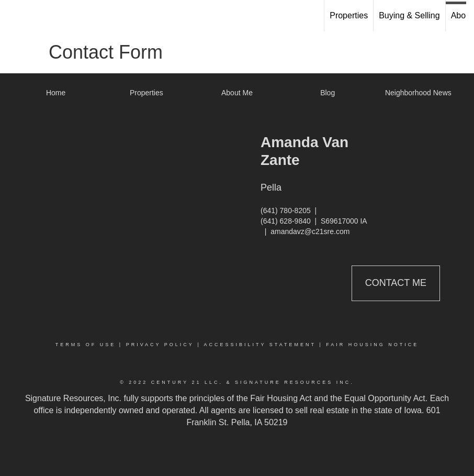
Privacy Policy (160, 345)
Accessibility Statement (260, 345)
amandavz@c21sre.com (310, 231)
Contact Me (396, 283)
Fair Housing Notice (372, 345)
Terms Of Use (86, 345)
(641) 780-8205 (286, 211)
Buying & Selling (409, 15)
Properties (349, 15)
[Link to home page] (13, 16)
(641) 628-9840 (286, 221)
